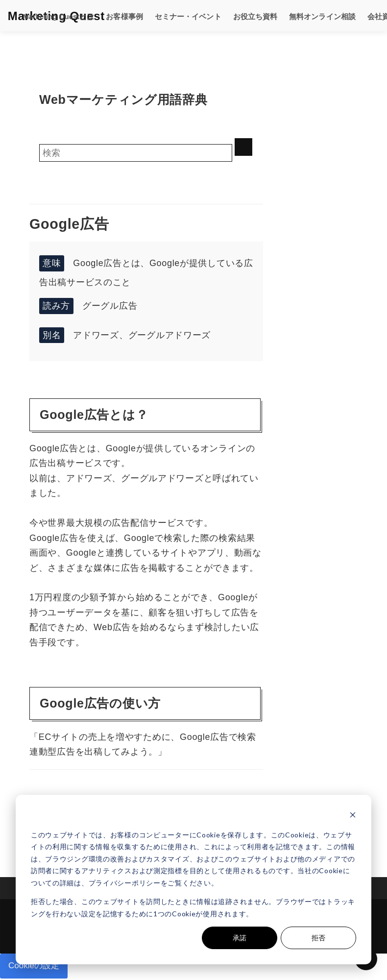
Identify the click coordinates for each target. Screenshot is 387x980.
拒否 (318, 938)
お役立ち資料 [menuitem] (234, 16)
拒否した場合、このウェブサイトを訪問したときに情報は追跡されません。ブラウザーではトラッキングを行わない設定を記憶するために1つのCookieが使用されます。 (193, 907)
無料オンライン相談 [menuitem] (297, 16)
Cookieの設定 (35, 967)
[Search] (136, 153)
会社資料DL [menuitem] (358, 16)
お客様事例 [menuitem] (111, 16)
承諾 (240, 938)
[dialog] (193, 880)
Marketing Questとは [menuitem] (48, 16)
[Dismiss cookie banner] (353, 816)
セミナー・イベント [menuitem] (171, 16)
